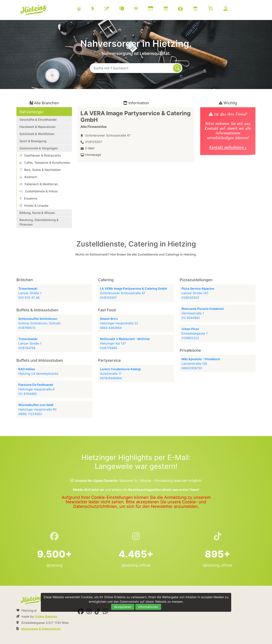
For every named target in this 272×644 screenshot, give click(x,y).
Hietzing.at (34, 10)
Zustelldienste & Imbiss (38, 191)
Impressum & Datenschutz (41, 629)
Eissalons (28, 198)
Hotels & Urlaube (34, 206)
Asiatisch (28, 177)
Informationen (148, 607)
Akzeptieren (123, 607)
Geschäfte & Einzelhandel (38, 120)
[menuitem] (157, 9)
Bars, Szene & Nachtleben (40, 170)
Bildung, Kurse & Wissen (37, 213)
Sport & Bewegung (33, 141)
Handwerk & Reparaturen (37, 127)
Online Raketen (46, 616)
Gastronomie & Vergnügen (39, 148)
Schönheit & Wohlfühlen (37, 134)
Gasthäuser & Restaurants (40, 155)
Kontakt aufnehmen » (228, 148)
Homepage (93, 155)
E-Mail (90, 148)
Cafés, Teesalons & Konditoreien (45, 163)
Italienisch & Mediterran (39, 184)
